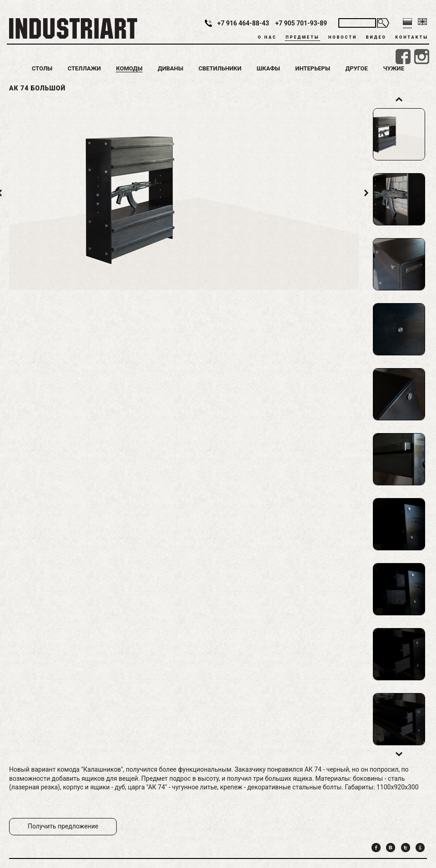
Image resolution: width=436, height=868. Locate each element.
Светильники (220, 68)
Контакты (412, 37)
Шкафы (268, 68)
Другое (357, 68)
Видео (376, 37)
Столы (42, 68)
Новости (343, 37)
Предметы (302, 37)
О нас (268, 37)
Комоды (129, 68)
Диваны (170, 68)
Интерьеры (313, 68)
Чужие (394, 68)
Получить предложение (63, 826)
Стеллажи (84, 68)
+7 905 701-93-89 (301, 23)
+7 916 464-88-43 (243, 23)
